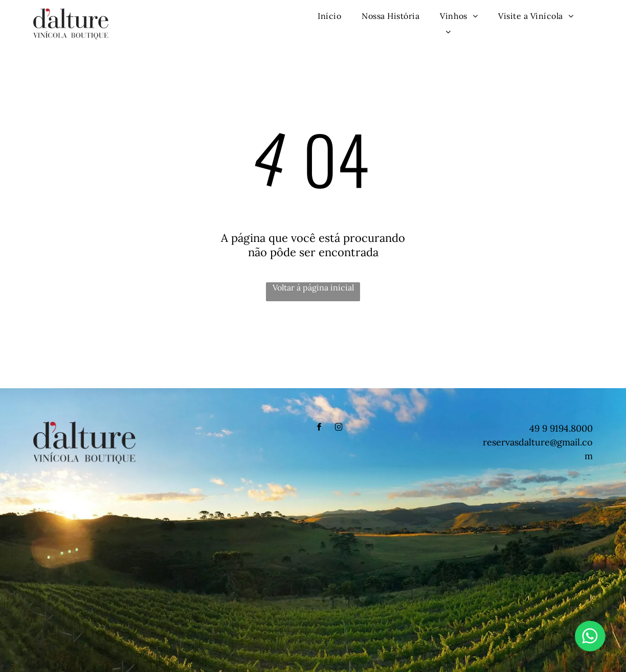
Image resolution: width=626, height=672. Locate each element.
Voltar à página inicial (313, 287)
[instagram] (339, 428)
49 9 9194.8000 (561, 428)
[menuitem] (329, 16)
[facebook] (319, 428)
